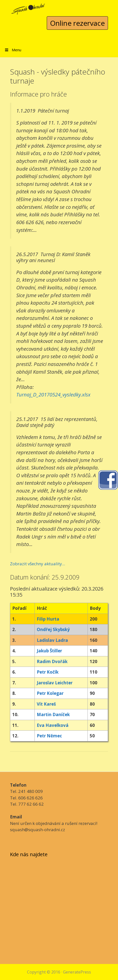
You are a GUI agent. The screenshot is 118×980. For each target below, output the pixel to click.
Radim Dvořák (52, 661)
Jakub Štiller (49, 651)
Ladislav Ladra (52, 640)
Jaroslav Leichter (55, 683)
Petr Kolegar (50, 693)
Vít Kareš (46, 704)
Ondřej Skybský (53, 629)
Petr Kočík (48, 672)
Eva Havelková (53, 725)
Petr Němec (49, 736)
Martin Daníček (53, 714)
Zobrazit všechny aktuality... (37, 564)
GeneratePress (77, 972)
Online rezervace (77, 23)
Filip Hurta (48, 619)
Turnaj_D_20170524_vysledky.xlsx (53, 394)
